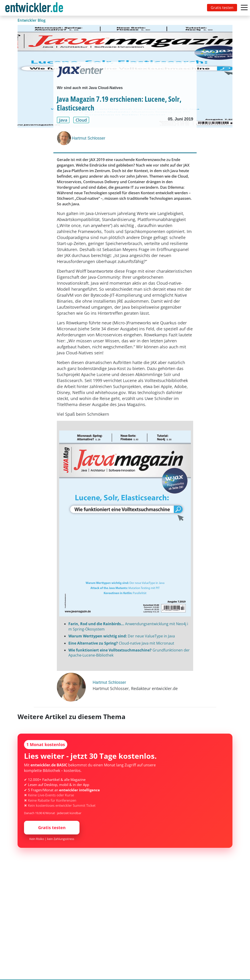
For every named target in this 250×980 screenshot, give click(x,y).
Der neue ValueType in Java (122, 636)
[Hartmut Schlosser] (64, 138)
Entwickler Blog (32, 20)
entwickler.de (34, 9)
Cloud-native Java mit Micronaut (121, 643)
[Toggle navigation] (35, 8)
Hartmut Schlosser (89, 138)
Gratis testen (222, 8)
